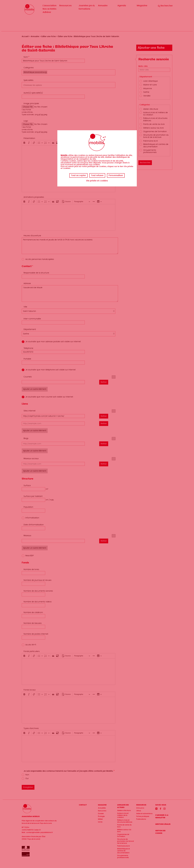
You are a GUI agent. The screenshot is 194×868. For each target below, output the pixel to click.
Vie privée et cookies (97, 181)
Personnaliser (116, 175)
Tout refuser (97, 175)
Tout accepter (78, 175)
